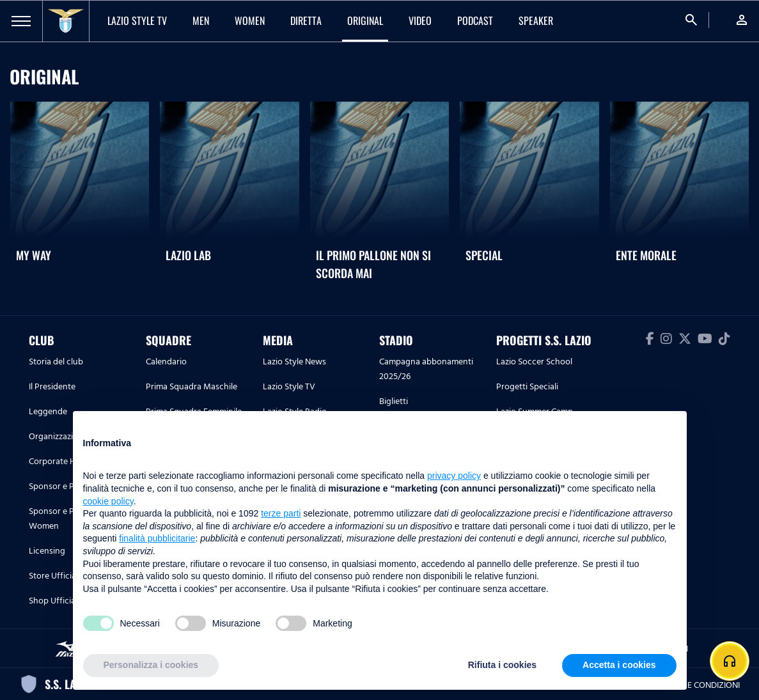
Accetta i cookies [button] (619, 665)
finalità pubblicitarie (157, 538)
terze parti (281, 513)
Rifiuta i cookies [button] (502, 665)
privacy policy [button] (454, 476)
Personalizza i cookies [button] (151, 665)
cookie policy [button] (108, 501)
